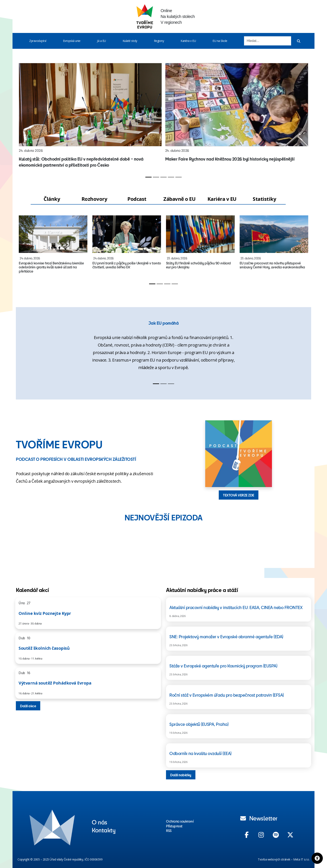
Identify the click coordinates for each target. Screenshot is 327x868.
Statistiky (264, 199)
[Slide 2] (156, 177)
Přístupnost (174, 826)
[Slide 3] (163, 177)
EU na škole (220, 41)
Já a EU (101, 41)
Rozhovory (94, 199)
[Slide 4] (171, 177)
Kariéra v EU (188, 41)
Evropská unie (72, 41)
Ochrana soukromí (180, 821)
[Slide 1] (148, 177)
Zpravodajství (38, 41)
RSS (169, 830)
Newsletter (259, 818)
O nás (99, 822)
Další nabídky (181, 775)
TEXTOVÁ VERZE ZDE (239, 495)
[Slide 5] (179, 177)
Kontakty (104, 830)
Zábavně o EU (179, 199)
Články (52, 199)
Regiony (159, 41)
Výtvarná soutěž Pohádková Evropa (55, 683)
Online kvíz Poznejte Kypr (45, 613)
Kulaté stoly (130, 41)
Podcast (137, 199)
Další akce (28, 706)
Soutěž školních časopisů (44, 648)
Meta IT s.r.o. (301, 859)
